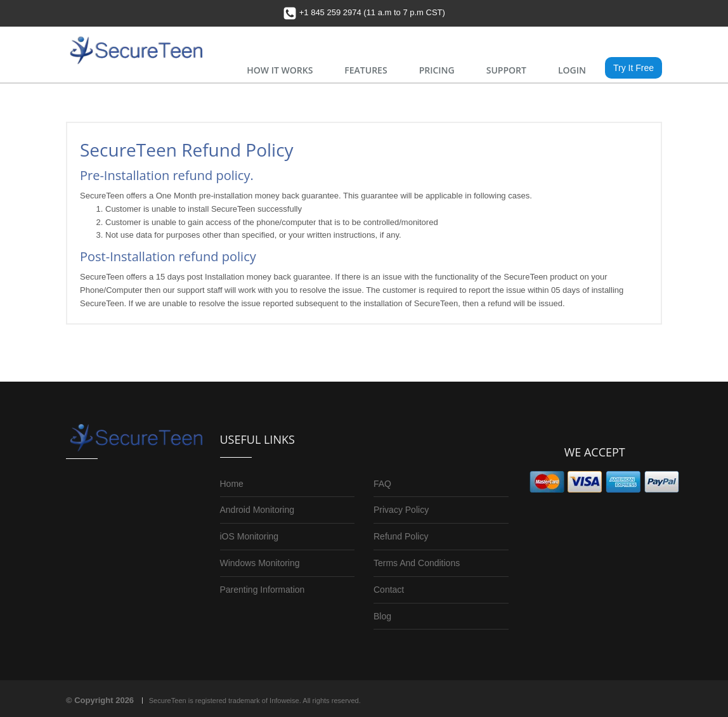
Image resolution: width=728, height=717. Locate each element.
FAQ (382, 484)
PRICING (437, 70)
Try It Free (634, 68)
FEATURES (366, 70)
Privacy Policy (401, 510)
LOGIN (572, 70)
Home (232, 484)
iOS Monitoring (250, 536)
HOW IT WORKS (280, 70)
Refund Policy (401, 536)
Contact (389, 590)
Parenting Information (263, 590)
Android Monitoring (257, 510)
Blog (382, 616)
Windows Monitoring (260, 563)
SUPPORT (506, 70)
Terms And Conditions (417, 563)
